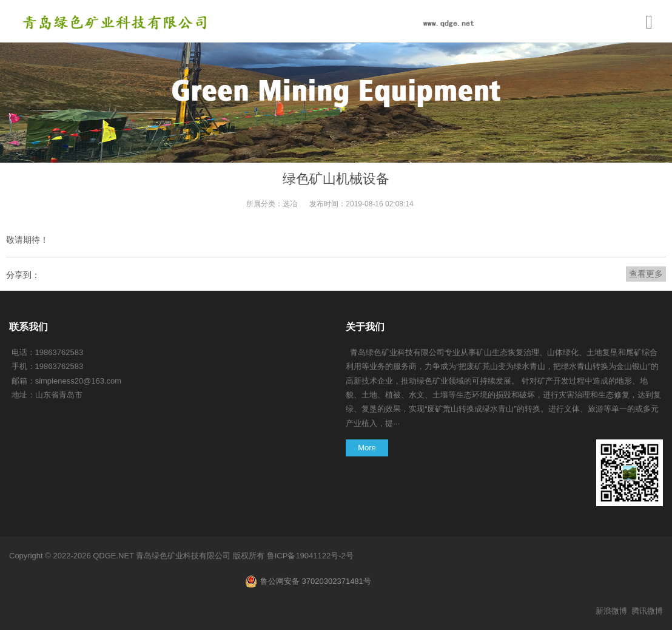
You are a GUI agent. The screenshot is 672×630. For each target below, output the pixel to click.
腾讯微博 (647, 611)
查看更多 (646, 274)
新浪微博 (611, 611)
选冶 (290, 204)
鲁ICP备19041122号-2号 (310, 556)
